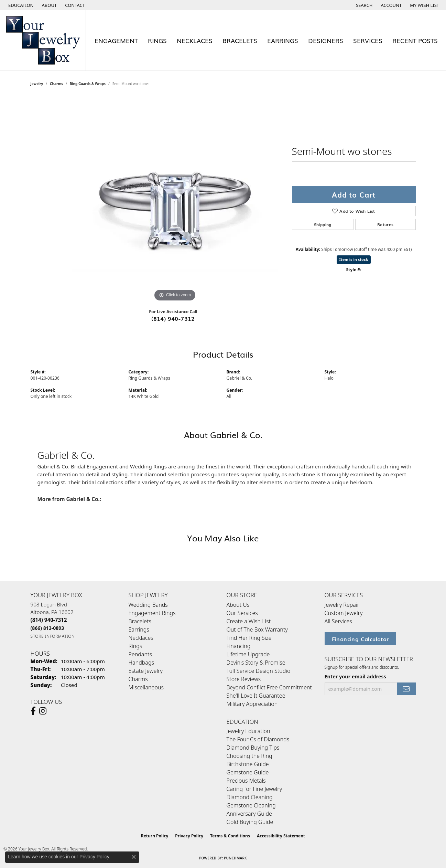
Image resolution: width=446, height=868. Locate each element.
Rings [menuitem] (135, 646)
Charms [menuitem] (138, 679)
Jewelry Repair (342, 605)
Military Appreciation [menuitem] (252, 704)
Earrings (283, 40)
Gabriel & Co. (240, 378)
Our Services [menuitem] (242, 613)
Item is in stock (354, 259)
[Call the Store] (49, 620)
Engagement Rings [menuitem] (152, 613)
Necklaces (195, 40)
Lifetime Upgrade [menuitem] (248, 654)
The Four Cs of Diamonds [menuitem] (258, 739)
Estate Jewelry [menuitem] (146, 671)
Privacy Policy (189, 836)
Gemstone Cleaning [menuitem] (251, 805)
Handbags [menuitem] (141, 663)
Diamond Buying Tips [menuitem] (253, 748)
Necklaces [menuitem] (141, 638)
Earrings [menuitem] (139, 629)
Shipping (323, 224)
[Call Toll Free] (47, 628)
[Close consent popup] (134, 857)
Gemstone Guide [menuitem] (248, 772)
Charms (56, 84)
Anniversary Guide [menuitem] (249, 814)
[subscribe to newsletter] (406, 689)
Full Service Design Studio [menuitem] (259, 671)
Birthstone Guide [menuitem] (248, 764)
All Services (338, 621)
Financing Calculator (360, 639)
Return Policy (155, 836)
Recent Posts (415, 40)
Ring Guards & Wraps (88, 84)
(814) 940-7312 (173, 318)
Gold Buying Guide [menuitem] (250, 822)
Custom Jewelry (344, 613)
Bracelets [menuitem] (140, 621)
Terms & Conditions (230, 836)
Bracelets (240, 40)
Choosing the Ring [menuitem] (249, 756)
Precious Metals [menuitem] (246, 781)
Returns (385, 224)
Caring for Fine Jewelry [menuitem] (254, 789)
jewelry (37, 84)
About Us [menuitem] (238, 605)
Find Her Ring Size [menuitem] (249, 638)
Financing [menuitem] (239, 646)
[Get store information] (53, 636)
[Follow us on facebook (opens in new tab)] (33, 711)
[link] (49, 5)
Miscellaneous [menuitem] (146, 687)
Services (368, 40)
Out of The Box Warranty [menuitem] (257, 629)
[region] (175, 200)
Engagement (116, 40)
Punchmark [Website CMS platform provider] (235, 858)
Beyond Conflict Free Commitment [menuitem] (269, 687)
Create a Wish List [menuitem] (249, 621)
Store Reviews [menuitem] (244, 679)
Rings (157, 40)
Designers (326, 40)
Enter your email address (355, 676)
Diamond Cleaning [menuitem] (250, 797)
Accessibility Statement (281, 836)
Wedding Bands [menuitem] (148, 605)
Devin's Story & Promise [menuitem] (256, 663)
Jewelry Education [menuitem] (248, 731)
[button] (20, 5)
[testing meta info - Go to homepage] (43, 40)
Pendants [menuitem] (140, 654)
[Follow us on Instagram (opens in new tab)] (43, 711)
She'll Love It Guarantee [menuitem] (256, 696)
